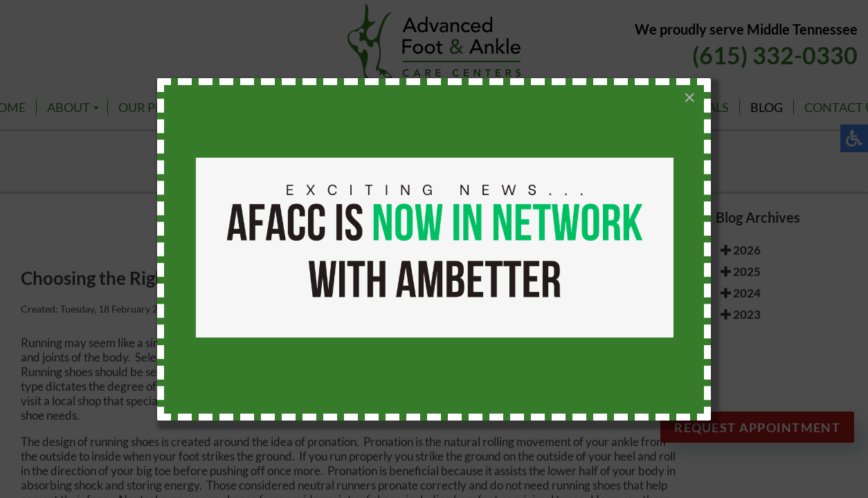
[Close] (689, 98)
